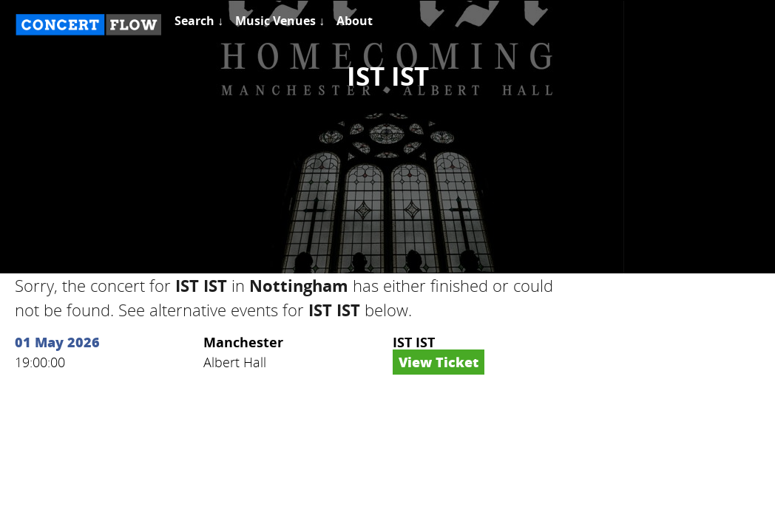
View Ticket (439, 362)
